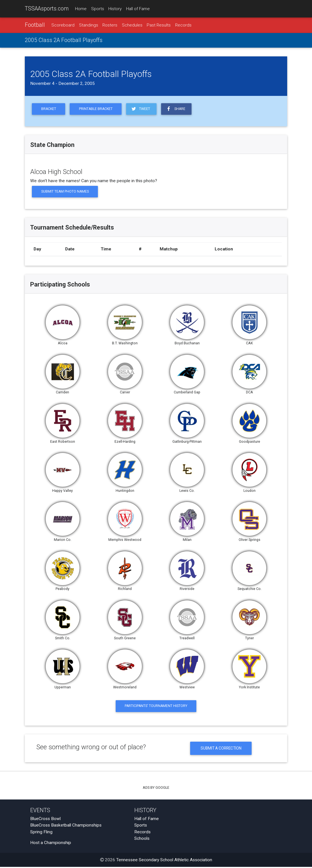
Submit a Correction (221, 749)
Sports (98, 9)
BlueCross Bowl (45, 820)
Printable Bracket (97, 109)
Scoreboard (63, 25)
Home (81, 9)
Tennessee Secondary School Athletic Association (164, 861)
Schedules (132, 25)
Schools (142, 840)
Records (183, 25)
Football (35, 25)
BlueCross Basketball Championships (66, 826)
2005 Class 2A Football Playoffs (64, 40)
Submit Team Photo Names (65, 192)
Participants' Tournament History (156, 707)
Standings (89, 25)
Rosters (110, 25)
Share (178, 109)
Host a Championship (51, 844)
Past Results (159, 25)
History (115, 9)
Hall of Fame (138, 9)
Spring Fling (41, 833)
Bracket (49, 109)
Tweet (142, 109)
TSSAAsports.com (47, 9)
